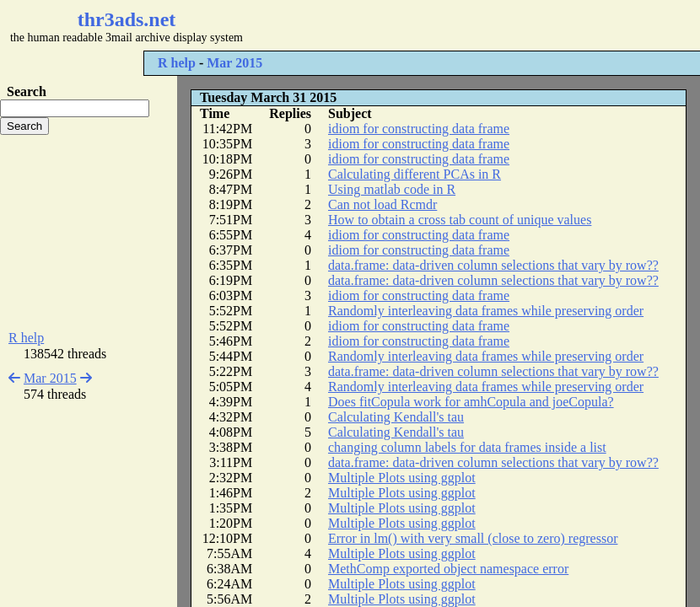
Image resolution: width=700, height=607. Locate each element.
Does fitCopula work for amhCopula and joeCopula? (471, 402)
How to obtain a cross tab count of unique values (460, 220)
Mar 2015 (234, 63)
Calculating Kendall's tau (396, 417)
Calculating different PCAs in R (415, 174)
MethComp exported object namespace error (448, 569)
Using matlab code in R (392, 189)
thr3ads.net (127, 19)
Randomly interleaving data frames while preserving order (486, 311)
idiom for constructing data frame (419, 129)
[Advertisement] (89, 233)
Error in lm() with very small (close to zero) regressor (473, 538)
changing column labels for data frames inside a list (467, 447)
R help (177, 63)
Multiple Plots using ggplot (402, 478)
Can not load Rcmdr (382, 204)
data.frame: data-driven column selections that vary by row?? (493, 265)
